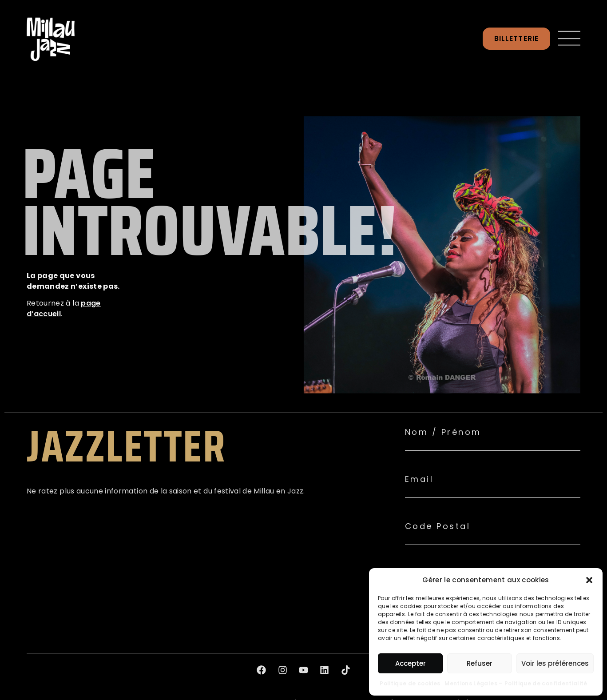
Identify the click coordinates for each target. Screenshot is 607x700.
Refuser (480, 663)
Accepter (411, 663)
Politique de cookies (410, 683)
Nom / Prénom (443, 432)
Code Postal (438, 526)
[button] (589, 580)
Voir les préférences (555, 663)
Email (419, 479)
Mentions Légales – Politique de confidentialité (516, 683)
